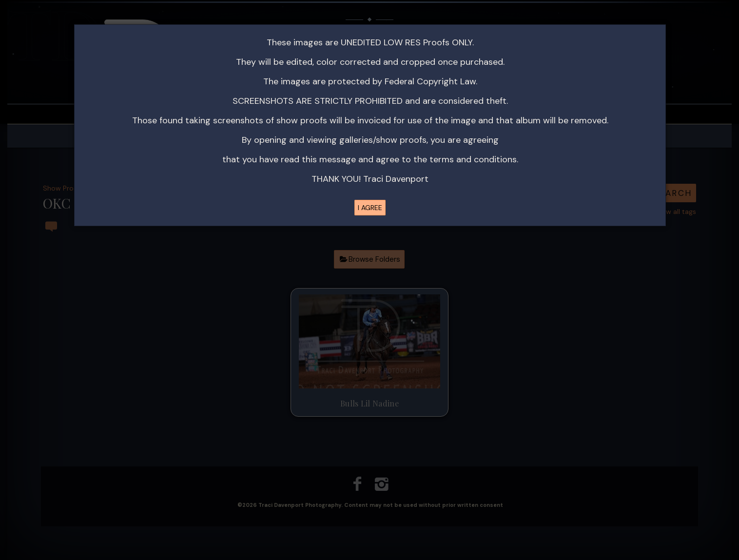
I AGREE (370, 208)
